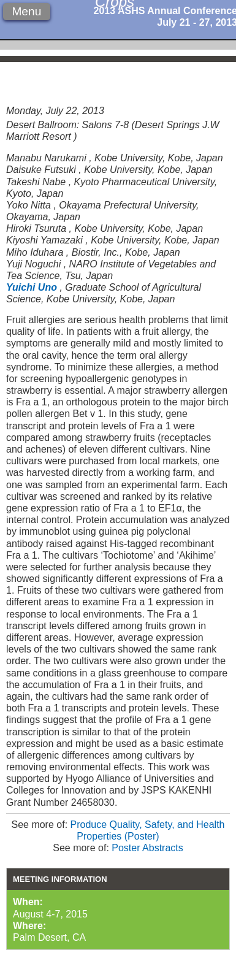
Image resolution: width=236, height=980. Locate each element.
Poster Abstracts (147, 848)
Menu (26, 11)
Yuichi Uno (32, 287)
